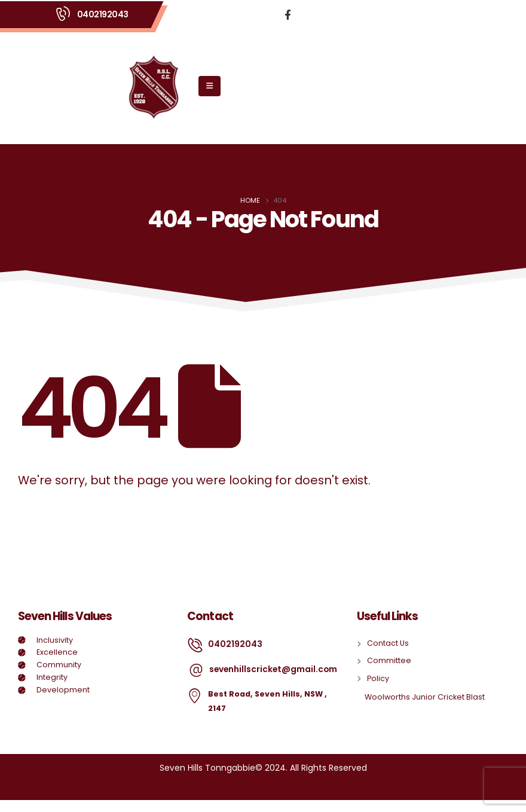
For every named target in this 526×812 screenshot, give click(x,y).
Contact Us (388, 643)
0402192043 (103, 14)
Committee (389, 660)
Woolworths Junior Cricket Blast (425, 697)
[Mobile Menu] (210, 86)
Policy (378, 678)
